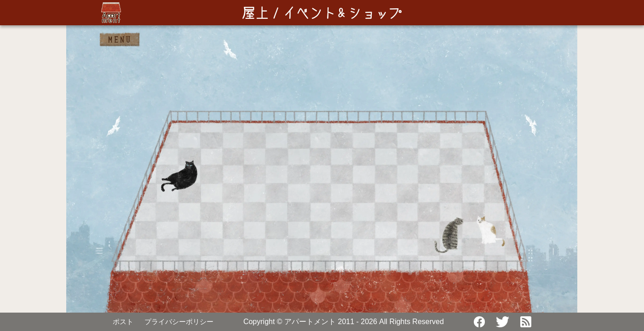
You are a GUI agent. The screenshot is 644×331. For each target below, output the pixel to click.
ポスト (123, 322)
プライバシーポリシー (179, 322)
